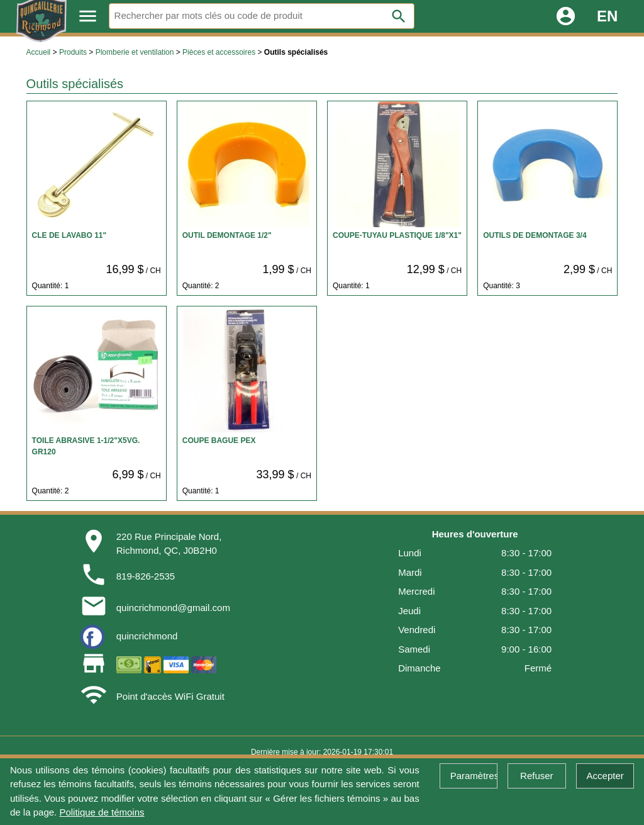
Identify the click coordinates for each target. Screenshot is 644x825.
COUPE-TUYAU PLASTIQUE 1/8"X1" (397, 235)
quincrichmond (147, 636)
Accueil (39, 52)
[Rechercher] (262, 16)
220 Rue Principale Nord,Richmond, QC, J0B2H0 (169, 544)
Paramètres (474, 776)
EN (607, 16)
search (399, 16)
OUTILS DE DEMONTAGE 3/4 (535, 235)
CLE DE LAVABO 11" (69, 235)
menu (88, 16)
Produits (73, 52)
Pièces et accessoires (219, 52)
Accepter (605, 776)
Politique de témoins (102, 812)
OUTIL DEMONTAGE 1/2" (227, 235)
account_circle (566, 16)
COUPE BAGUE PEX (219, 441)
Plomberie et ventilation (135, 52)
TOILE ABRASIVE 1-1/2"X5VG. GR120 (86, 446)
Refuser (537, 776)
